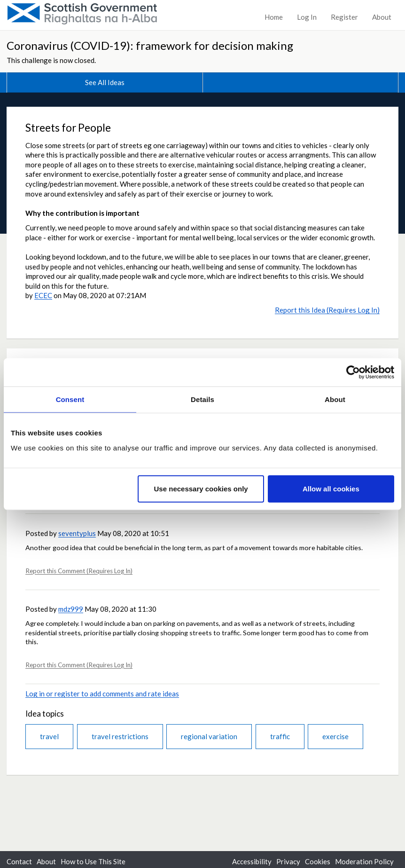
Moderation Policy (364, 861)
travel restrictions (120, 736)
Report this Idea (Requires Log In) (327, 310)
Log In (307, 17)
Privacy (288, 861)
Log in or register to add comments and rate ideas (102, 694)
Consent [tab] (70, 399)
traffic (280, 736)
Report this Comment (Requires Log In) (79, 571)
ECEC (43, 295)
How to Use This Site (93, 861)
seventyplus (77, 533)
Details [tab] (202, 399)
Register (344, 17)
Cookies (318, 861)
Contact (19, 861)
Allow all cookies (331, 488)
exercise (335, 736)
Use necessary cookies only (201, 488)
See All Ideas (105, 82)
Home (274, 17)
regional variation (209, 736)
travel (49, 736)
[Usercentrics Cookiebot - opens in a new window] (353, 372)
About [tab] (335, 399)
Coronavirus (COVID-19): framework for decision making (150, 45)
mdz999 (71, 609)
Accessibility (252, 861)
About (382, 17)
